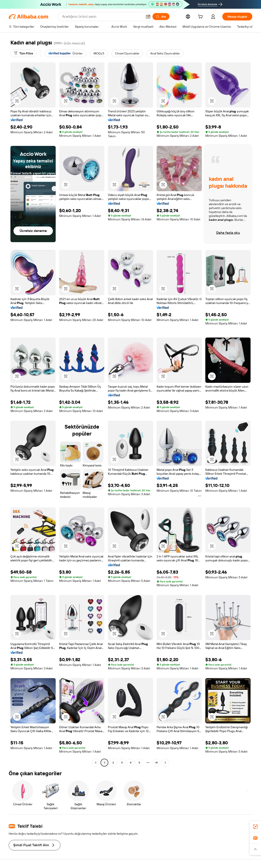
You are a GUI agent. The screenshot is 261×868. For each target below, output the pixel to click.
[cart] (201, 17)
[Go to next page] (165, 763)
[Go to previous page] (96, 763)
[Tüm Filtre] (24, 53)
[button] (17, 101)
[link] (255, 827)
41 (157, 763)
